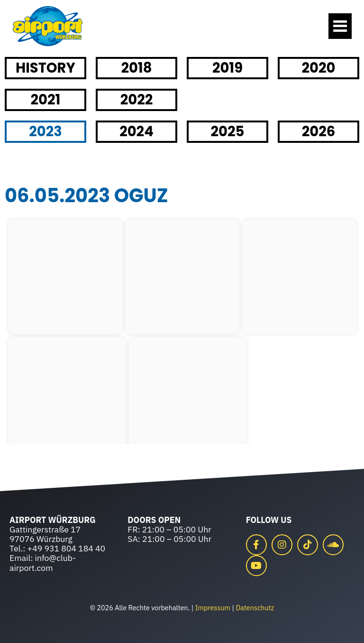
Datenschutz (255, 608)
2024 (136, 131)
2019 (227, 68)
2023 (45, 131)
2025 (228, 131)
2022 (137, 100)
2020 (319, 68)
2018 (136, 68)
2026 (319, 131)
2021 (46, 100)
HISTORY (45, 68)
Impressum (213, 608)
